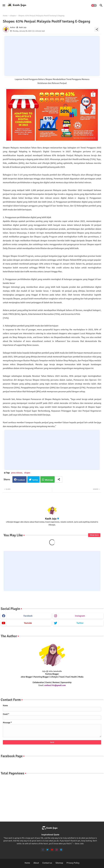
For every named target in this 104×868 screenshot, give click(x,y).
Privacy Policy (73, 863)
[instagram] (57, 850)
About (36, 863)
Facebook (21, 480)
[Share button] (59, 479)
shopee (13, 16)
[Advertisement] (52, 56)
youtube (28, 623)
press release (17, 473)
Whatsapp (49, 480)
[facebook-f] (43, 850)
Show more (94, 535)
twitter (80, 623)
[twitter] (47, 850)
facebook (28, 616)
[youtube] (52, 850)
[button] (94, 5)
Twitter (35, 480)
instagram (80, 616)
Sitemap (59, 863)
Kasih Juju (51, 519)
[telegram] (61, 850)
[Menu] (4, 5)
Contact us (47, 863)
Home (5, 16)
